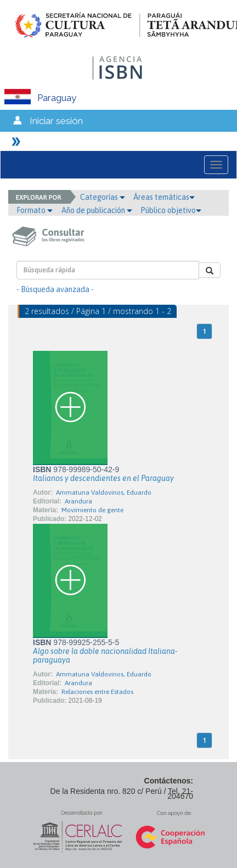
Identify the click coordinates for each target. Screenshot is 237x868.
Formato (35, 210)
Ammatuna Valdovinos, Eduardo (104, 492)
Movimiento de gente (92, 510)
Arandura (78, 501)
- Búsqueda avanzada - (55, 289)
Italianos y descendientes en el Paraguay (103, 478)
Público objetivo (171, 210)
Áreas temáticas (164, 197)
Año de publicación (97, 210)
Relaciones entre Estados (97, 692)
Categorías (103, 197)
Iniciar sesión (56, 121)
